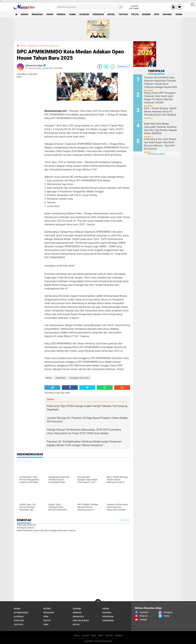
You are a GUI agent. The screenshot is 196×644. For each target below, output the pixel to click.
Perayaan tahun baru (49, 46)
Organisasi (37, 14)
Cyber (101, 635)
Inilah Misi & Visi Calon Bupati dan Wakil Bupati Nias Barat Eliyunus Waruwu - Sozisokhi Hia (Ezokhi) (160, 144)
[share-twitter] (106, 67)
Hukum (50, 14)
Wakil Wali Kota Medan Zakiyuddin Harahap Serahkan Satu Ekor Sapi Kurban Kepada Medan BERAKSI (160, 128)
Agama (73, 14)
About (77, 635)
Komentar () (123, 66)
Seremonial (181, 14)
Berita (23, 46)
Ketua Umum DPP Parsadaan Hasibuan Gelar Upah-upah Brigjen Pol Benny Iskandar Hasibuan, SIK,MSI (160, 98)
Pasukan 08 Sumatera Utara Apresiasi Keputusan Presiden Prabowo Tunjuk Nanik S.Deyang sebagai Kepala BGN (160, 82)
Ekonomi (146, 14)
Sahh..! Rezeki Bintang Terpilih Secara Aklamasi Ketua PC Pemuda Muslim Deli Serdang (160, 112)
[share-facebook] (100, 67)
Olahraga (84, 14)
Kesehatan (49, 613)
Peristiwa (19, 620)
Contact (85, 635)
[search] (90, 7)
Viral (46, 624)
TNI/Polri (123, 14)
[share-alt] (52, 388)
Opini (157, 14)
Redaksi (119, 635)
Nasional (167, 14)
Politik (135, 14)
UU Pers (109, 635)
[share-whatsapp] (113, 67)
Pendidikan (98, 14)
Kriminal (61, 14)
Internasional (21, 613)
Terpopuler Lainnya (156, 154)
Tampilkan (124, 520)
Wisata (76, 624)
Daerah (24, 14)
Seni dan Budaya (81, 620)
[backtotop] (98, 602)
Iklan (94, 635)
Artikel (111, 14)
